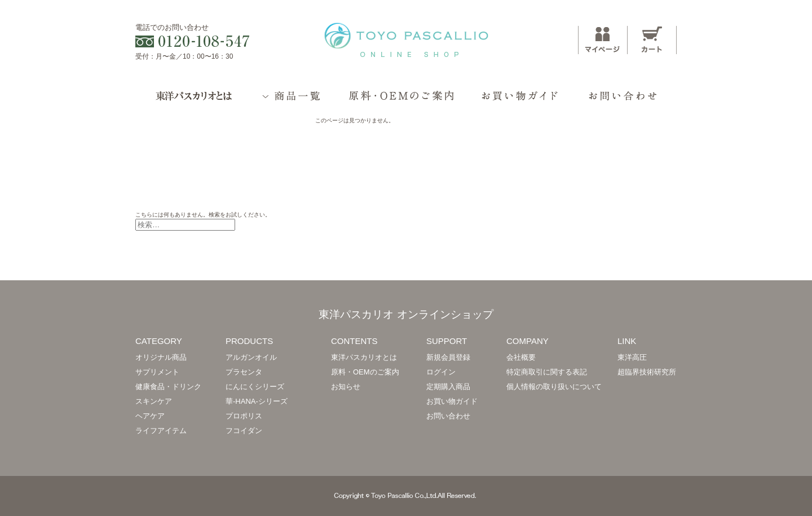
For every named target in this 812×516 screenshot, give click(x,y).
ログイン (441, 372)
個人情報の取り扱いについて (554, 387)
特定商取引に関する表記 (547, 372)
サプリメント (157, 372)
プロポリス (244, 416)
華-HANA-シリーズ (257, 401)
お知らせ (346, 387)
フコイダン (244, 431)
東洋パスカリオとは (192, 101)
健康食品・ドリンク (168, 387)
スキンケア (154, 401)
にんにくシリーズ (255, 387)
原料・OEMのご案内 (401, 101)
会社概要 (521, 357)
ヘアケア (150, 416)
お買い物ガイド (520, 101)
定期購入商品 (448, 387)
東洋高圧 (632, 357)
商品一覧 (292, 101)
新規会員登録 (448, 357)
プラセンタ (244, 372)
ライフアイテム (161, 431)
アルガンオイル (251, 357)
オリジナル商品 (161, 357)
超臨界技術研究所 (647, 372)
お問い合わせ (624, 101)
